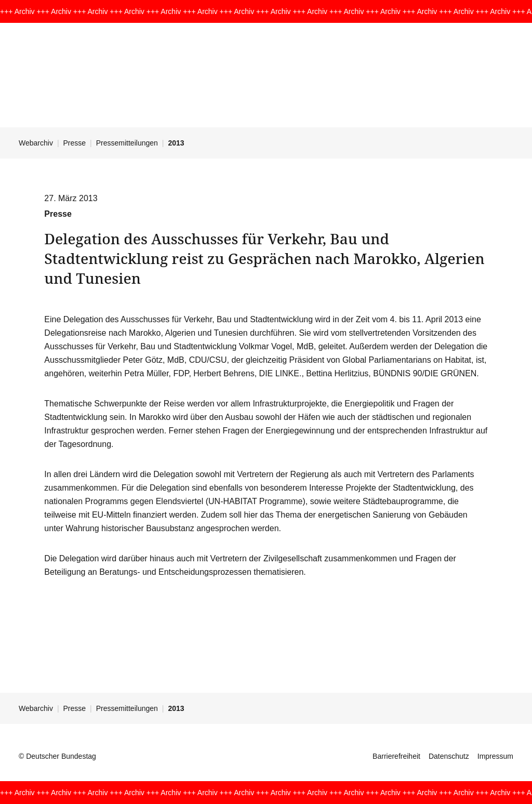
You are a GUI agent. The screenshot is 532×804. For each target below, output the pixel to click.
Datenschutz (449, 756)
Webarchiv (36, 143)
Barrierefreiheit (396, 756)
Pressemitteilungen (127, 143)
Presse (75, 143)
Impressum (495, 756)
